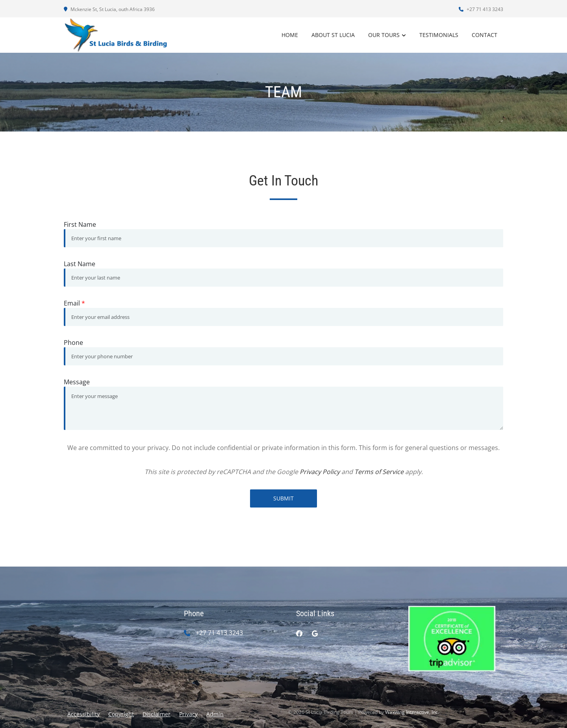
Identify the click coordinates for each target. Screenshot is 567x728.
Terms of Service (379, 472)
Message (77, 382)
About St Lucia (333, 35)
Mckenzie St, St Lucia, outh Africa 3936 (109, 9)
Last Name (80, 264)
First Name (80, 224)
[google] (315, 634)
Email (74, 303)
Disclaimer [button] (157, 714)
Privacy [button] (188, 714)
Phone (73, 343)
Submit (283, 498)
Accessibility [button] (83, 714)
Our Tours (384, 35)
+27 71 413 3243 (481, 9)
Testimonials (439, 35)
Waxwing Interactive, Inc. (412, 712)
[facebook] (299, 634)
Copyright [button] (121, 714)
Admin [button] (215, 714)
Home (290, 35)
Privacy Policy (320, 472)
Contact (485, 35)
